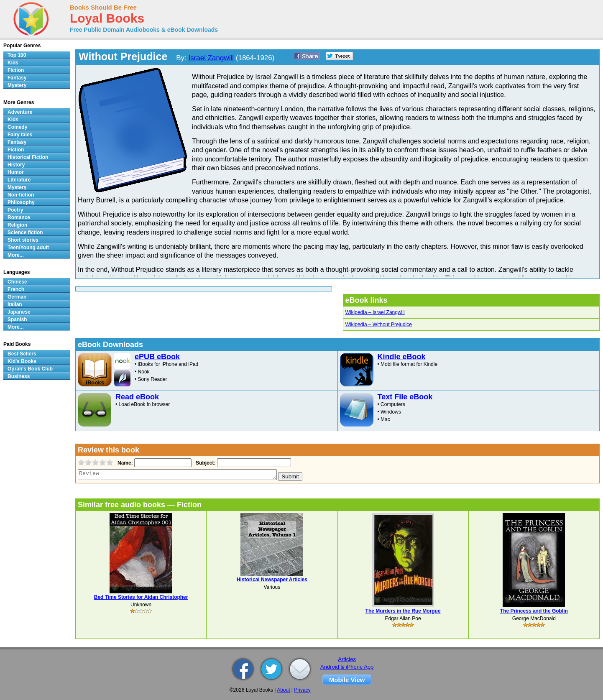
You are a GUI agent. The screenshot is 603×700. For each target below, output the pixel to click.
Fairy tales (20, 135)
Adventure (20, 112)
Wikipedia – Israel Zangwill (375, 312)
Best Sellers (22, 354)
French (16, 289)
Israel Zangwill (211, 58)
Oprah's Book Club (30, 369)
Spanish (17, 319)
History (16, 165)
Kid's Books (22, 361)
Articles (347, 659)
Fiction (16, 70)
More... (16, 255)
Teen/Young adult (28, 248)
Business (19, 376)
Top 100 (17, 55)
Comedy (17, 127)
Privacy (302, 690)
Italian (15, 304)
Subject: (205, 463)
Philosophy (21, 202)
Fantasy (17, 78)
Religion (17, 225)
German (17, 297)
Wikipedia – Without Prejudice (379, 324)
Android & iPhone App (347, 667)
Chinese (17, 282)
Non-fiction (21, 195)
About (283, 690)
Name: (124, 463)
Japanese (19, 312)
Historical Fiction (28, 157)
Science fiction (25, 232)
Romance (19, 217)
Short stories (23, 240)
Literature (19, 180)
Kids (13, 63)
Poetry (15, 210)
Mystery (17, 85)
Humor (16, 172)
